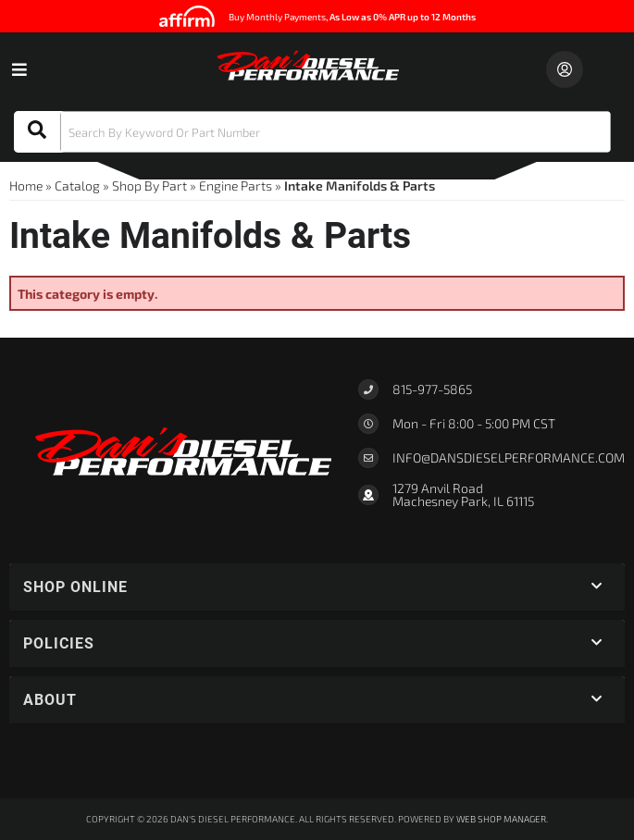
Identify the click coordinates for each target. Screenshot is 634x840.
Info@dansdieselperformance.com (509, 458)
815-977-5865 (432, 389)
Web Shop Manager (501, 819)
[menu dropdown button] (19, 69)
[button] (312, 132)
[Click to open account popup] (565, 69)
